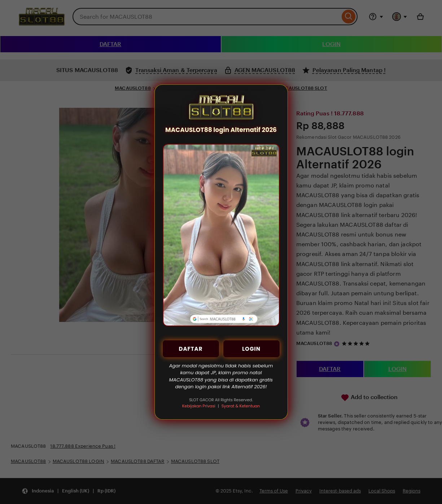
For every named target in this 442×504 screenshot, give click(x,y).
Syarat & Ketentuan (241, 406)
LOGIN (251, 349)
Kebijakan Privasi (199, 406)
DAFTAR (191, 349)
